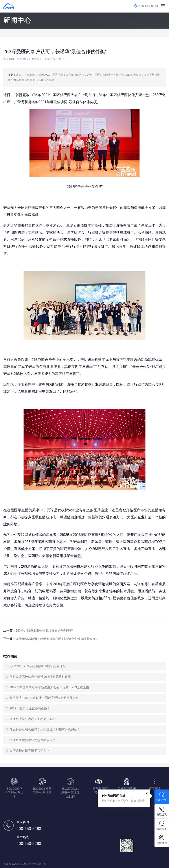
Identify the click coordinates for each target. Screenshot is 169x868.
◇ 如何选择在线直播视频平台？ (28, 751)
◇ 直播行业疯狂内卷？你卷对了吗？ (31, 719)
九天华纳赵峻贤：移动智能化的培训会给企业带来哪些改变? (57, 639)
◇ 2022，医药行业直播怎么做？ (28, 708)
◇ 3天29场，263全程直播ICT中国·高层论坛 (36, 666)
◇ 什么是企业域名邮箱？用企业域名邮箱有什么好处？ (43, 729)
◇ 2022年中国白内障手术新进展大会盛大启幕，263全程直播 (47, 687)
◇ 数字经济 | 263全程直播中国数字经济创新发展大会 (42, 698)
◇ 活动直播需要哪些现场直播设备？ (31, 740)
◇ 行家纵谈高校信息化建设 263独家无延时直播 (38, 677)
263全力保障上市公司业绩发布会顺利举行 (44, 630)
